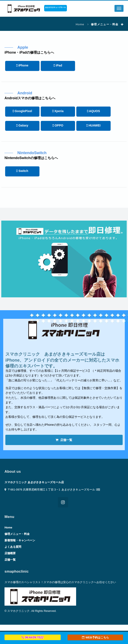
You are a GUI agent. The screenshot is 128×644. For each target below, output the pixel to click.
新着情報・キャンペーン (20, 540)
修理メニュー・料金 (17, 534)
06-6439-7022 (33, 637)
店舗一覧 (64, 440)
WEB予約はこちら (95, 637)
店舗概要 (10, 553)
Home (80, 24)
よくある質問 (13, 547)
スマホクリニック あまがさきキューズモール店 (34, 482)
